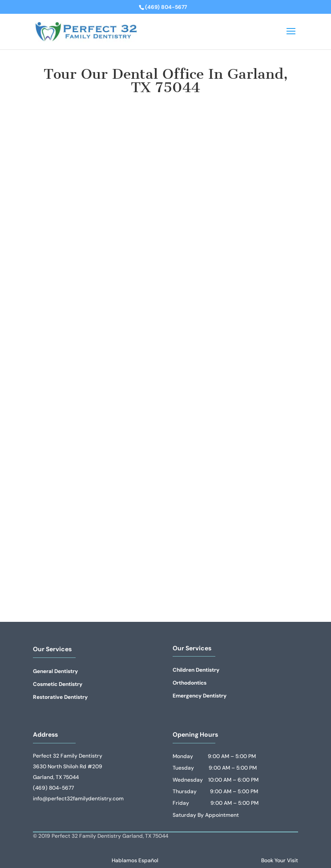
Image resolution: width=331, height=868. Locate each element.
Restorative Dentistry (60, 697)
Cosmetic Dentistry (58, 684)
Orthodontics (190, 683)
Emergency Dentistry (200, 696)
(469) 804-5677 (53, 788)
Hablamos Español (135, 860)
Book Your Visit (280, 860)
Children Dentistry (196, 670)
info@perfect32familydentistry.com (78, 799)
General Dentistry (55, 671)
